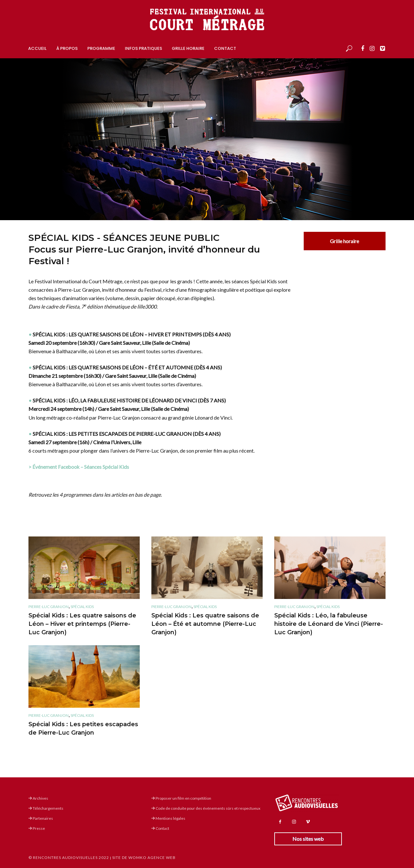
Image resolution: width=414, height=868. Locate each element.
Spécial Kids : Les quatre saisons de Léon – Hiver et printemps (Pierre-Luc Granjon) (82, 624)
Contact (225, 48)
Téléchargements (46, 808)
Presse (37, 828)
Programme (101, 48)
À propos (67, 48)
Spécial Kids (82, 607)
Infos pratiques (143, 48)
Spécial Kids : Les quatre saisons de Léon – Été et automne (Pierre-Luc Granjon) (205, 624)
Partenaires (41, 818)
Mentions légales (168, 818)
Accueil (37, 48)
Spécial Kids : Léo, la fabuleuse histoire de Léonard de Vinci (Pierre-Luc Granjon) (329, 624)
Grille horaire (188, 48)
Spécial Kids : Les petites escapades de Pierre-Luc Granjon (83, 728)
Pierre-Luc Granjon (49, 607)
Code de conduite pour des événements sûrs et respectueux (206, 808)
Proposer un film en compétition (181, 798)
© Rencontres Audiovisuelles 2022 (69, 857)
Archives (38, 798)
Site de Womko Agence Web (144, 857)
